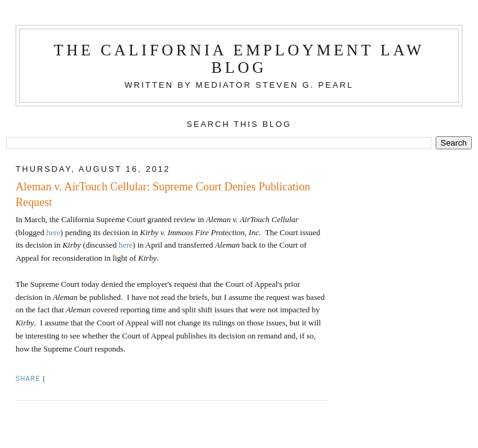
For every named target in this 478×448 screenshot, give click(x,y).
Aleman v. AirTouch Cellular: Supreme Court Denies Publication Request (163, 194)
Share (28, 379)
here (53, 232)
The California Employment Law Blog (239, 59)
